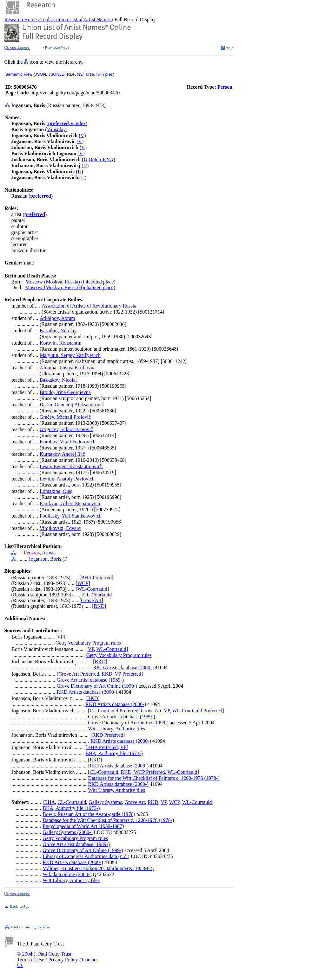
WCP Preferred (149, 772)
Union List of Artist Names (83, 19)
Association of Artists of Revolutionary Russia (89, 306)
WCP (83, 583)
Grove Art (91, 600)
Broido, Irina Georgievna (65, 392)
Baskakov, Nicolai (58, 380)
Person (225, 87)
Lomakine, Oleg (56, 491)
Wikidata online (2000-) (67, 874)
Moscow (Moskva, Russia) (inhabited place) (70, 282)
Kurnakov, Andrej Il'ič (62, 454)
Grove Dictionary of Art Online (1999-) (97, 686)
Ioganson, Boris (45, 559)
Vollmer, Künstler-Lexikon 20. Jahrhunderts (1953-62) (98, 868)
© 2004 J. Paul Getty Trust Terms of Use (44, 957)
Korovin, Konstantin (61, 343)
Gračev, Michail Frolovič (65, 417)
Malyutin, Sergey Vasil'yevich (70, 355)
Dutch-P (97, 159)
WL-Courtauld (92, 589)
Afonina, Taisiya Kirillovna (68, 368)
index (80, 123)
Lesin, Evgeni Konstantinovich (71, 466)
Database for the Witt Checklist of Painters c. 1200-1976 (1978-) (154, 778)
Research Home (21, 19)
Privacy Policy (63, 960)
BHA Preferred (96, 578)
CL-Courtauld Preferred (114, 711)
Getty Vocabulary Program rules (88, 643)
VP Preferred (128, 674)
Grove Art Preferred (79, 674)
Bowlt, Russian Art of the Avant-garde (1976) (89, 814)
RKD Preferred (108, 735)
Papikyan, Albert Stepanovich (70, 503)
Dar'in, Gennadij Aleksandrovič (72, 405)
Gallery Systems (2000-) (67, 832)
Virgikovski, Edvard (60, 528)
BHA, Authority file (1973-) (114, 753)
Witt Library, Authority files (116, 729)
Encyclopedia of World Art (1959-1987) (83, 826)
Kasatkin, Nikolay (58, 331)
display (58, 129)
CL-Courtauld (97, 595)
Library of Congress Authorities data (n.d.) (86, 856)
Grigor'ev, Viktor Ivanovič (66, 429)
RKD (99, 606)
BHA (50, 802)
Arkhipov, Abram (57, 318)
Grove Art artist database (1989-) (90, 680)
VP (60, 637)
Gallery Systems (105, 802)
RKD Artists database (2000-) (123, 668)
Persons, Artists (40, 553)
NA (110, 159)
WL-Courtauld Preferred (197, 711)
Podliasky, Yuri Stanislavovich (71, 516)
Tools (46, 19)
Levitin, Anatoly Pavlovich (67, 479)
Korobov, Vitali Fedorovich (68, 442)
